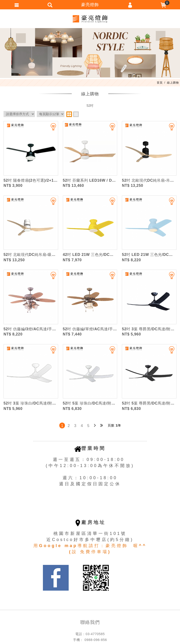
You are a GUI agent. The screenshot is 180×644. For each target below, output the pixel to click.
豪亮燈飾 (90, 19)
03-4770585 (95, 634)
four (76, 114)
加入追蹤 (50, 129)
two (69, 114)
